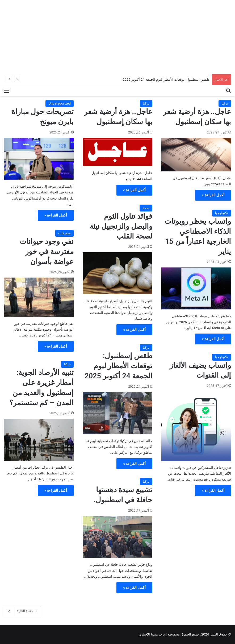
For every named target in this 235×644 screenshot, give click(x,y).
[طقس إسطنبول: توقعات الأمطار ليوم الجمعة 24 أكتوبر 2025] (117, 413)
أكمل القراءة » (213, 195)
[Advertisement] (117, 37)
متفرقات (64, 233)
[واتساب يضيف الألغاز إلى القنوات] (196, 426)
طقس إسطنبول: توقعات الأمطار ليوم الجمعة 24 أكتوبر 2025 (166, 79)
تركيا (225, 103)
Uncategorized (59, 103)
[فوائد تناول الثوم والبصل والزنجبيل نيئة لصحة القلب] (117, 273)
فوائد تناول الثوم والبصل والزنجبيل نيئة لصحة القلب (121, 226)
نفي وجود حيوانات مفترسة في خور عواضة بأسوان (47, 252)
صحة (146, 208)
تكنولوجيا (222, 213)
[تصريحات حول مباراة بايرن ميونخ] (39, 159)
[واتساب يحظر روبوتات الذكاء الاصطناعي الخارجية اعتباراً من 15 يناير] (196, 288)
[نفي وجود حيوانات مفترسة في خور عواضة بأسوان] (39, 297)
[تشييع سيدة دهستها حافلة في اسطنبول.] (117, 537)
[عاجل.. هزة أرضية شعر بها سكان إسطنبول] (196, 155)
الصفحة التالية (22, 611)
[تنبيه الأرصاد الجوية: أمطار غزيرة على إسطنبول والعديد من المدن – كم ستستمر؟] (39, 440)
